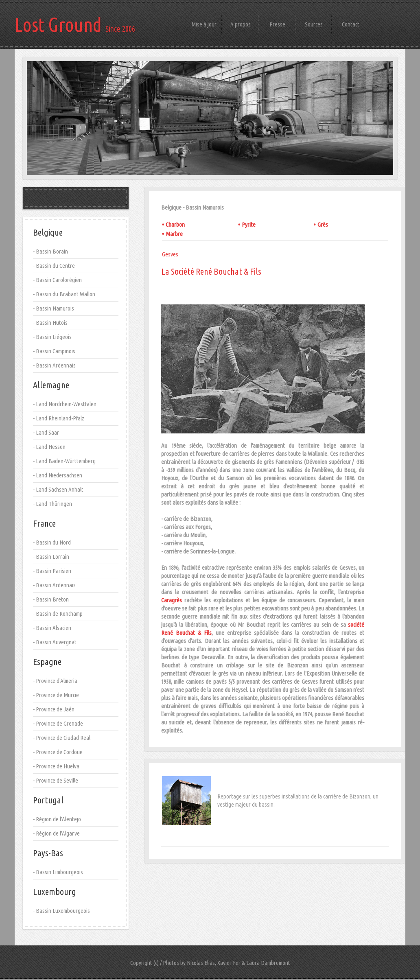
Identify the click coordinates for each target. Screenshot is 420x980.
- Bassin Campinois (54, 351)
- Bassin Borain (50, 251)
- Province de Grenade (58, 723)
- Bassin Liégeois (52, 337)
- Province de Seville (56, 780)
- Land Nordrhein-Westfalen (65, 404)
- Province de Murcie (56, 695)
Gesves (170, 254)
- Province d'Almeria (55, 681)
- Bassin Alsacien (52, 628)
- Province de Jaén (54, 709)
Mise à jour (204, 24)
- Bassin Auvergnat (55, 642)
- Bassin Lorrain (51, 557)
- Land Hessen (49, 447)
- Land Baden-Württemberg (64, 461)
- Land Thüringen (52, 504)
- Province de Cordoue (58, 752)
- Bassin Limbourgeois (58, 872)
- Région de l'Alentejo (57, 819)
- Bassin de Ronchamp (58, 614)
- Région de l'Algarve (56, 833)
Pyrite (249, 224)
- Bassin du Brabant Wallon (64, 294)
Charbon (175, 224)
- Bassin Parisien (52, 571)
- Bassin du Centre (54, 266)
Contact (351, 24)
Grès (323, 224)
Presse (277, 24)
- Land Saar (46, 432)
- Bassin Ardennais (54, 365)
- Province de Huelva (56, 766)
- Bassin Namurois (54, 308)
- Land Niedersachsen (58, 475)
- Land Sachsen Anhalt (58, 489)
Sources (314, 24)
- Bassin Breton (51, 599)
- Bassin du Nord (52, 542)
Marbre (174, 234)
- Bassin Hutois (50, 323)
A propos (241, 24)
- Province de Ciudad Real (62, 738)
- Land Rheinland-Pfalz (59, 418)
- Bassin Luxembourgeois (61, 911)
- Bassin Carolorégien (57, 280)
